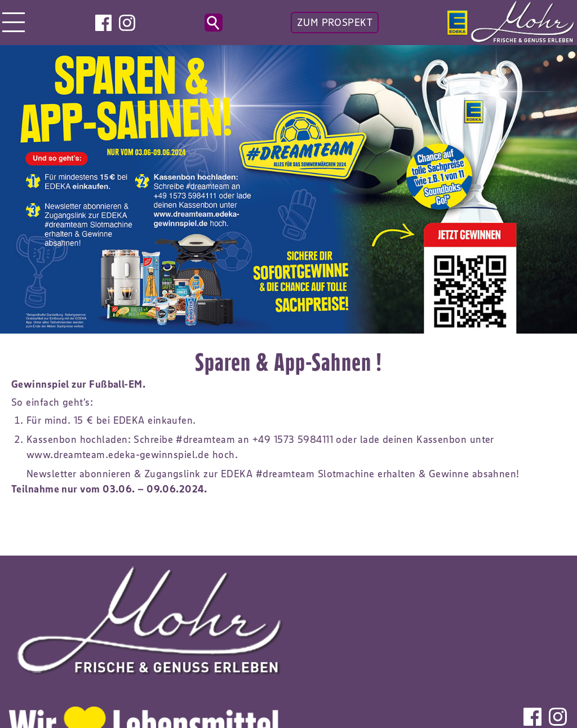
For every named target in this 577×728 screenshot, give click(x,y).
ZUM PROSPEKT (335, 23)
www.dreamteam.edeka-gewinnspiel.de (118, 455)
